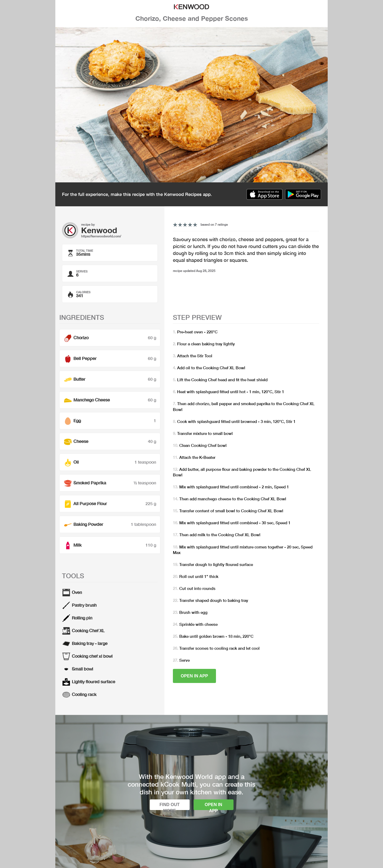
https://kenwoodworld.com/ (101, 236)
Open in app (195, 676)
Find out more (170, 806)
